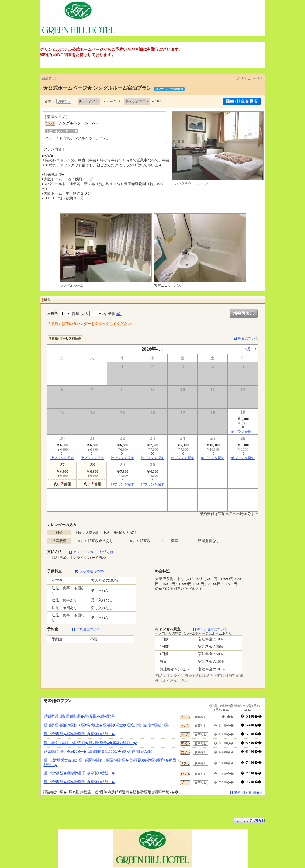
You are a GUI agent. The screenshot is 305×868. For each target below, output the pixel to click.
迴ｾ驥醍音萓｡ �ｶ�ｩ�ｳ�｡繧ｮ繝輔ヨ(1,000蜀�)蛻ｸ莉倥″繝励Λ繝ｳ (98, 752)
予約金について (88, 629)
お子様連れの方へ (93, 571)
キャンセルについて (212, 629)
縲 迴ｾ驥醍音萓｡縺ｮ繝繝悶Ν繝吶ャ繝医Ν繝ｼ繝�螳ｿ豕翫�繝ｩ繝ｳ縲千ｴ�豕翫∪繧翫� (112, 763)
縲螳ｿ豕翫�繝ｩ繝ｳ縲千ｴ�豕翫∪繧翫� (79, 734)
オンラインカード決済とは (93, 552)
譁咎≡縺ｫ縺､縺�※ (248, 793)
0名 (119, 314)
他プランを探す (243, 431)
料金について (248, 338)
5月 (248, 349)
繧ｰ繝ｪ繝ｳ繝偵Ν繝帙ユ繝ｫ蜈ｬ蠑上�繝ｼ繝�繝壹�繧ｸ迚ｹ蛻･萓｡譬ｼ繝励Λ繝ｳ (107, 725)
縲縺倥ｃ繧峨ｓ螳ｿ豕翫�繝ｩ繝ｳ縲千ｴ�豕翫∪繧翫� (90, 743)
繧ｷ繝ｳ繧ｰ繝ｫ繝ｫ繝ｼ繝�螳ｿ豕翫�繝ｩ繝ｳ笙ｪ (80, 716)
